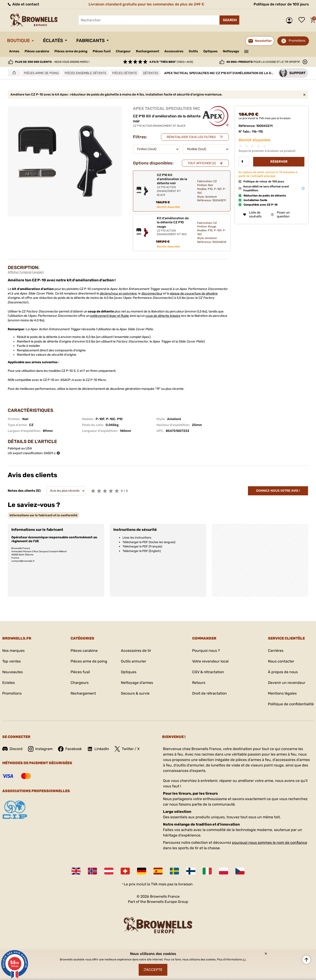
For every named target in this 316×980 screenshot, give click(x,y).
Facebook (70, 749)
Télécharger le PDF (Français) (142, 546)
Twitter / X (127, 749)
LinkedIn (98, 749)
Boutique (18, 40)
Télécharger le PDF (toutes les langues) (149, 542)
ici (244, 960)
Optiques (210, 51)
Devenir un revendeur (287, 683)
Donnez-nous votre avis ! (278, 491)
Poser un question (280, 214)
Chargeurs (80, 683)
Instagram (40, 749)
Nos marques (13, 651)
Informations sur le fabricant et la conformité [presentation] (43, 515)
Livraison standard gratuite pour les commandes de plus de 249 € (146, 4)
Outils (193, 51)
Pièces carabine (37, 51)
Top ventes (11, 661)
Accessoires (174, 51)
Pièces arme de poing (71, 51)
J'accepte (153, 970)
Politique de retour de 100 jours (281, 4)
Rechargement (148, 51)
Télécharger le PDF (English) (142, 551)
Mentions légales (282, 693)
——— (246, 51)
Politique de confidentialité (291, 704)
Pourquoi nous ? (206, 651)
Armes (14, 51)
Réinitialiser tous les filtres (191, 137)
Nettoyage (231, 51)
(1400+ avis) (171, 62)
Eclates (9, 683)
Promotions (297, 41)
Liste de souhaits (303, 20)
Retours (199, 683)
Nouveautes (13, 672)
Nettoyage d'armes (137, 683)
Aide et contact (23, 4)
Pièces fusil (102, 51)
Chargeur (123, 51)
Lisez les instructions (137, 538)
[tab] (43, 515)
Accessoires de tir (136, 651)
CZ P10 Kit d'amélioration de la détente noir (173, 185)
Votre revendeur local (210, 661)
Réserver (279, 162)
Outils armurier (134, 661)
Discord (12, 749)
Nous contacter (281, 661)
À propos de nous (283, 672)
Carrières (276, 651)
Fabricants (90, 40)
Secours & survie (135, 693)
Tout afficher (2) (202, 163)
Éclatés (53, 40)
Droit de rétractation (209, 693)
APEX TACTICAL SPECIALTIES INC (166, 108)
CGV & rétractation (208, 672)
